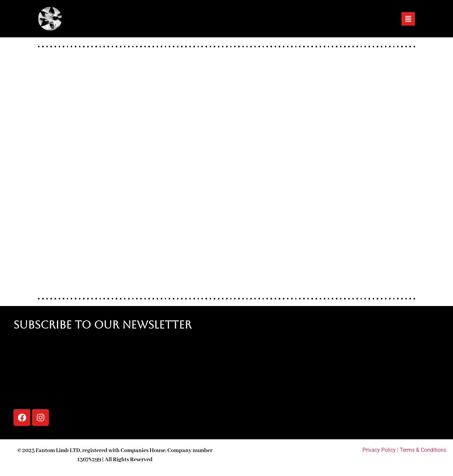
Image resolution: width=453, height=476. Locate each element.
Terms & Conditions (423, 450)
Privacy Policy (379, 450)
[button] (408, 19)
